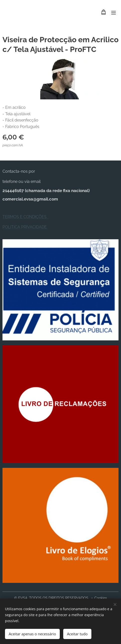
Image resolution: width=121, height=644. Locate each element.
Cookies (101, 598)
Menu (114, 13)
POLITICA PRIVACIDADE (25, 227)
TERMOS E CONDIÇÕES (26, 217)
